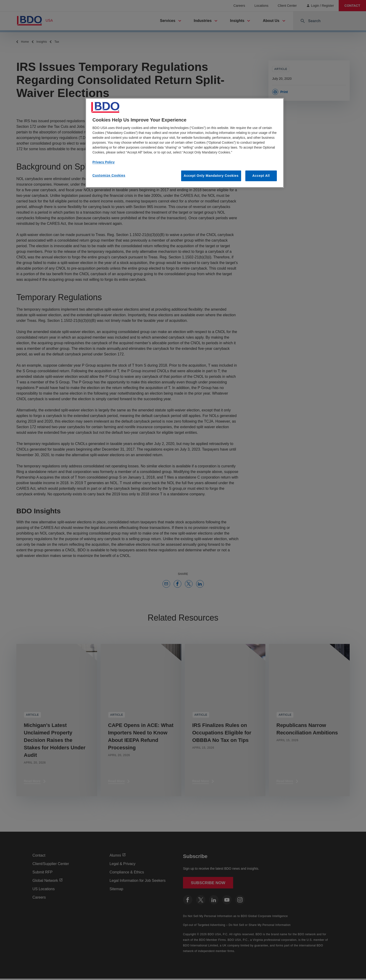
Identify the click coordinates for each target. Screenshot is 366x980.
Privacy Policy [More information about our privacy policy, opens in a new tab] (104, 162)
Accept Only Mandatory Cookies (211, 176)
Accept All (261, 176)
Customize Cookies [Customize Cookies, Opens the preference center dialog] (109, 175)
